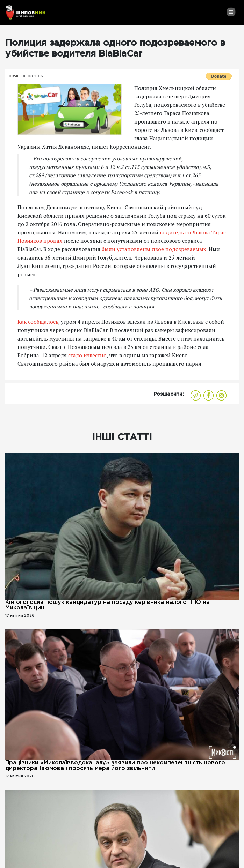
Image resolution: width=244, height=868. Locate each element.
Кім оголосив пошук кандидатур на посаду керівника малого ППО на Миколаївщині (107, 605)
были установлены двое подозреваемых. (155, 249)
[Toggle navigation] (231, 12)
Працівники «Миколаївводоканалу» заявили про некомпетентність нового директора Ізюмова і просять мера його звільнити (115, 766)
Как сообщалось (38, 322)
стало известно (87, 355)
